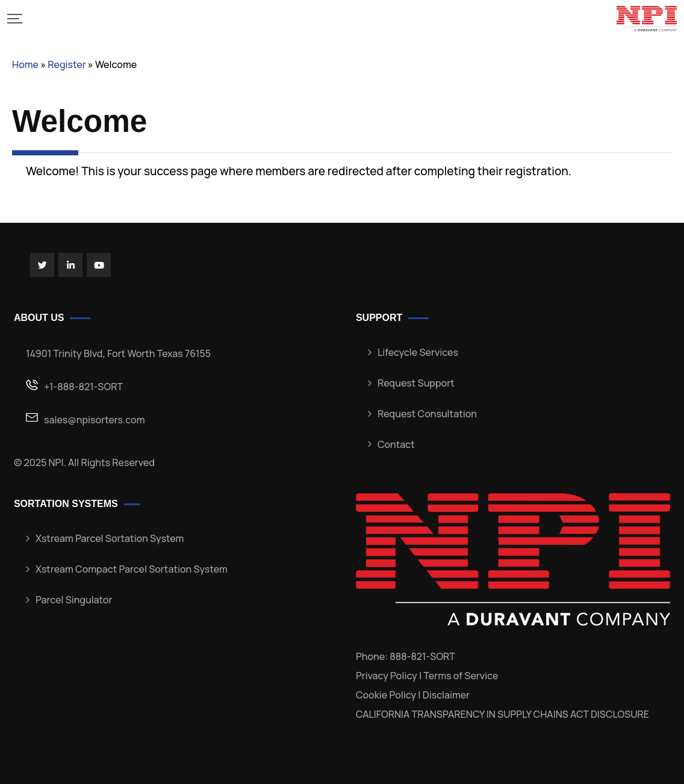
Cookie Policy (386, 695)
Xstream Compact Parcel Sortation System (132, 569)
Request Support (416, 383)
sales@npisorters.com (95, 420)
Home (25, 64)
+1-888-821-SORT (83, 387)
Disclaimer (446, 695)
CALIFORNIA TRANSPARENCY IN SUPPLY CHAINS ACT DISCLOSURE (502, 714)
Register (67, 64)
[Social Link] (42, 265)
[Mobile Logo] (647, 19)
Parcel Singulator (74, 600)
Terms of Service (461, 676)
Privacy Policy (387, 676)
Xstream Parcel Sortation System (110, 538)
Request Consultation (427, 414)
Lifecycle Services (418, 352)
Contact (396, 444)
